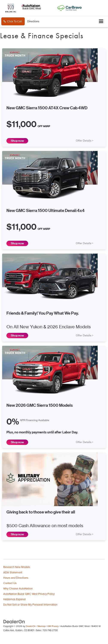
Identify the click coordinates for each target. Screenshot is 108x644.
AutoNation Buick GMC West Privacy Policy (29, 594)
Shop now (17, 141)
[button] (13, 21)
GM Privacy (53, 626)
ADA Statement (13, 572)
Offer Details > (85, 141)
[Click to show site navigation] (101, 22)
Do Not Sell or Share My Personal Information (30, 604)
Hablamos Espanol (14, 599)
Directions (33, 21)
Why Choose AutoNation (18, 588)
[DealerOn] (14, 621)
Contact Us (10, 583)
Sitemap (41, 626)
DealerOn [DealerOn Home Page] (31, 626)
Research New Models (17, 567)
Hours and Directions (16, 578)
